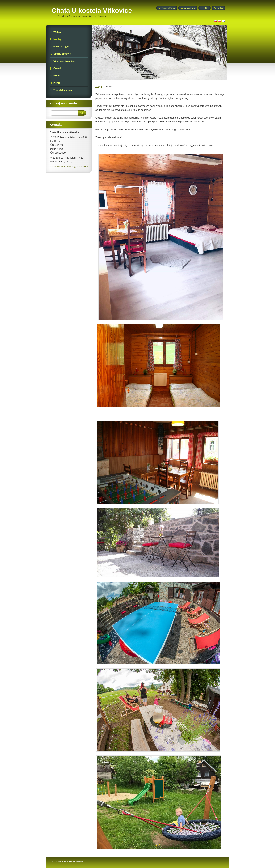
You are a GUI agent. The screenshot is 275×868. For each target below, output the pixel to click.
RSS (206, 8)
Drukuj (220, 8)
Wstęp (99, 87)
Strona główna (168, 8)
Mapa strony (189, 8)
